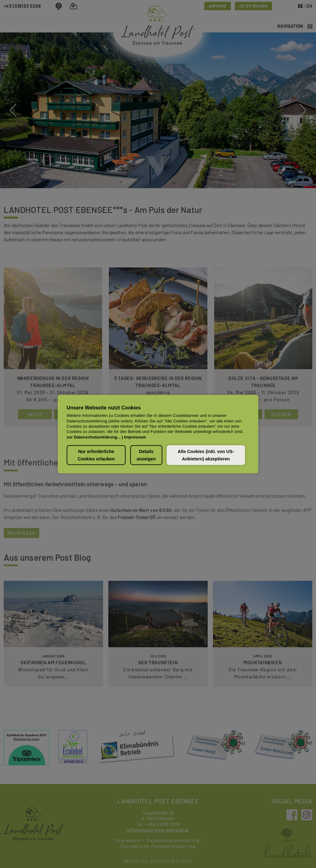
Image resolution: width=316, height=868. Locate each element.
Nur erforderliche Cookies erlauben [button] (96, 455)
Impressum (135, 437)
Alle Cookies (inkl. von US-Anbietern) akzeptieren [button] (206, 455)
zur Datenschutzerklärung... (94, 437)
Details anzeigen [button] (146, 455)
